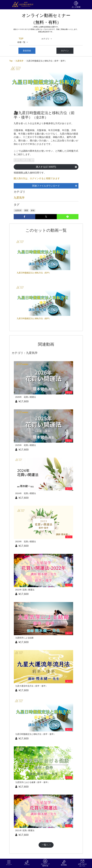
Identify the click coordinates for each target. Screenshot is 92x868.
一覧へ (46, 845)
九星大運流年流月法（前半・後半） (31, 686)
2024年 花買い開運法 (26, 493)
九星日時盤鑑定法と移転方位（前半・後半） (35, 734)
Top (11, 61)
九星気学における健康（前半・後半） (32, 782)
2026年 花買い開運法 (26, 397)
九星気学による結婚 (24, 638)
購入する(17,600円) (56, 167)
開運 (26, 210)
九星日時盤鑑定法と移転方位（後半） (34, 318)
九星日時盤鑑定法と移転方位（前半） (34, 273)
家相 (33, 210)
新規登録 (27, 51)
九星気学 (19, 61)
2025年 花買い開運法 (26, 445)
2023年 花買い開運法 (26, 542)
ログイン (65, 51)
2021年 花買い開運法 (25, 830)
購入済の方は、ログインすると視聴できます (37, 178)
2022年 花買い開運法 (25, 590)
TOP (21, 39)
